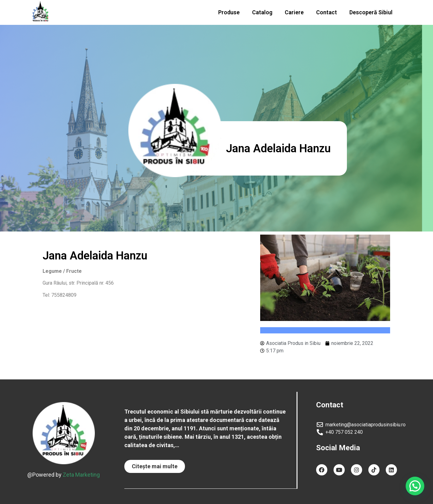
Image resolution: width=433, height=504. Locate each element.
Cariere (294, 12)
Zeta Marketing (81, 474)
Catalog (262, 12)
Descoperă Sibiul (371, 12)
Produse (229, 12)
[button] (155, 466)
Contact (327, 12)
